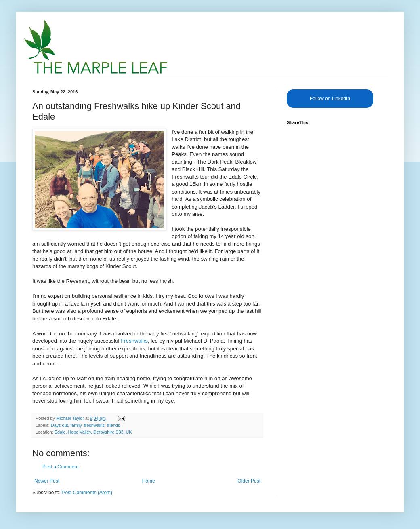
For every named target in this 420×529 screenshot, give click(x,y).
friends (113, 425)
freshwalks (94, 425)
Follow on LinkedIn (330, 99)
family (76, 425)
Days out (60, 425)
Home (149, 481)
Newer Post (47, 481)
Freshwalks (134, 341)
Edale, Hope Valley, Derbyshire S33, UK (93, 432)
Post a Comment (60, 467)
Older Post (249, 481)
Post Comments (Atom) (87, 493)
